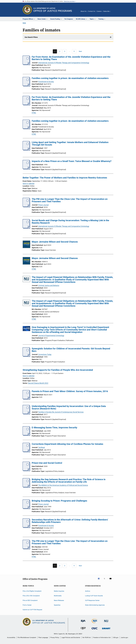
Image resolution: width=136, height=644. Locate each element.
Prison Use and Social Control (47, 463)
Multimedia (58, 596)
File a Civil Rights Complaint (32, 591)
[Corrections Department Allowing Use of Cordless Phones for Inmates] (26, 452)
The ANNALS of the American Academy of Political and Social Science (63, 485)
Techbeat (42, 447)
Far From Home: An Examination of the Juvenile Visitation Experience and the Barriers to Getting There (71, 58)
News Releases (59, 600)
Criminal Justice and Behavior (49, 285)
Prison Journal (43, 205)
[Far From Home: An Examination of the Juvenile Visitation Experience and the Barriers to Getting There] (26, 64)
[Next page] (81, 51)
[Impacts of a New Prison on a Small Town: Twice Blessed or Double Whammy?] (26, 169)
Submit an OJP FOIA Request (32, 610)
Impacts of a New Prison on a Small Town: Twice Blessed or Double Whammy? (72, 161)
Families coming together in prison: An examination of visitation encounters (70, 78)
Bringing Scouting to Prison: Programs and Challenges (59, 501)
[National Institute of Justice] (106, 622)
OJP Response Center (92, 600)
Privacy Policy (55, 638)
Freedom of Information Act (102, 638)
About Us (83, 11)
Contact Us (92, 11)
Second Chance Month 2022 (38, 383)
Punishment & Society (46, 82)
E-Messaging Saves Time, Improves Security (54, 428)
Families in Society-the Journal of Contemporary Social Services (61, 412)
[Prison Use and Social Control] (26, 471)
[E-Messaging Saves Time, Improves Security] (26, 435)
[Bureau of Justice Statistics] (95, 623)
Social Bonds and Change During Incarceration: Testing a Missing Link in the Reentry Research (70, 222)
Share (113, 13)
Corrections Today (45, 354)
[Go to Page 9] (74, 51)
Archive (88, 591)
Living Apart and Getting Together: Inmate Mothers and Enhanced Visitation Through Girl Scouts (70, 144)
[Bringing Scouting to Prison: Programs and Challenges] (26, 508)
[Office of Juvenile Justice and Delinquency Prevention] (83, 630)
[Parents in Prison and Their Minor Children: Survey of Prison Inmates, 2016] (26, 399)
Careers (99, 11)
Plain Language (43, 638)
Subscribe (106, 11)
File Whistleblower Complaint (27, 638)
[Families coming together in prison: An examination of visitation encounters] (26, 86)
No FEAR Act (87, 638)
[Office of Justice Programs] (27, 10)
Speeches (57, 605)
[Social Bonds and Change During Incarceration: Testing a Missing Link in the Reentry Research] (26, 228)
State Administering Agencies (95, 605)
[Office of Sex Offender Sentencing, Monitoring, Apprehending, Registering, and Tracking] (106, 630)
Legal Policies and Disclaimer (71, 638)
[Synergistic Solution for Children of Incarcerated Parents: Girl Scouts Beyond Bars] (26, 356)
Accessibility (11, 638)
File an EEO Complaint (30, 600)
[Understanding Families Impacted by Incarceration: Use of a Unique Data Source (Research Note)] (26, 414)
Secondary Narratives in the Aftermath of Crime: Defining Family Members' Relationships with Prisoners (70, 521)
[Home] (53, 10)
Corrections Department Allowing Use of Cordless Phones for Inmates (67, 444)
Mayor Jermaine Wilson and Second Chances (55, 242)
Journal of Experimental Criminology (51, 336)
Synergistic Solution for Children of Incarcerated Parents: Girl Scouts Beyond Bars (71, 350)
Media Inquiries (59, 591)
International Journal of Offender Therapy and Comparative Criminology (64, 63)
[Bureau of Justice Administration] (83, 622)
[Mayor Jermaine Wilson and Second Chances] (26, 245)
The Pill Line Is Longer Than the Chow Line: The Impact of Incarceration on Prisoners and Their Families (70, 200)
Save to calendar (29, 184)
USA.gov (116, 638)
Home (24, 23)
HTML (34, 113)
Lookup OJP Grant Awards (94, 596)
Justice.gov (124, 638)
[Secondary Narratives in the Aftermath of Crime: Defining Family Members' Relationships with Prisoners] (26, 527)
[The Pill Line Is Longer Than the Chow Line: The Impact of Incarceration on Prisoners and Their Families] (26, 207)
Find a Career (27, 605)
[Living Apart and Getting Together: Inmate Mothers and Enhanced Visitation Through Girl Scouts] (26, 150)
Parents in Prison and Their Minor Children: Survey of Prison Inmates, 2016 (70, 391)
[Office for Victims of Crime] (95, 630)
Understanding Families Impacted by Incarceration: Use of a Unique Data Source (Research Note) (69, 407)
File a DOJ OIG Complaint (31, 596)
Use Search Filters (31, 37)
